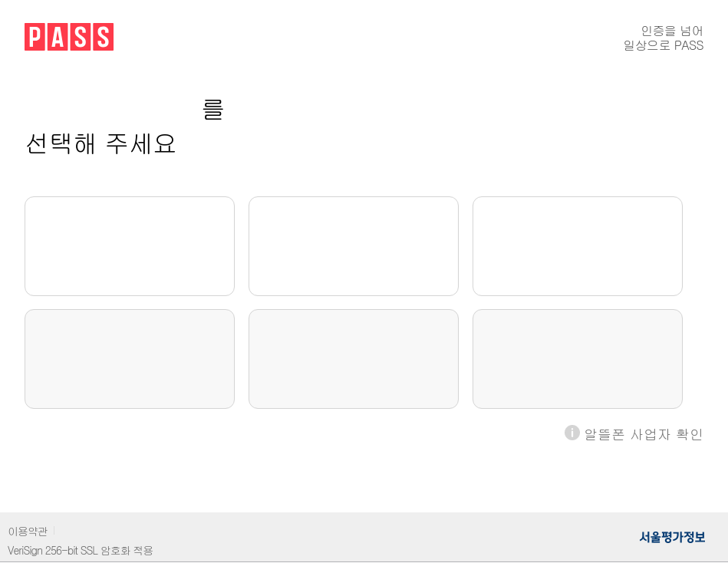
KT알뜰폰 (354, 359)
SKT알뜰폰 (130, 359)
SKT (130, 246)
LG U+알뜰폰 (578, 359)
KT (354, 246)
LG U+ (578, 246)
